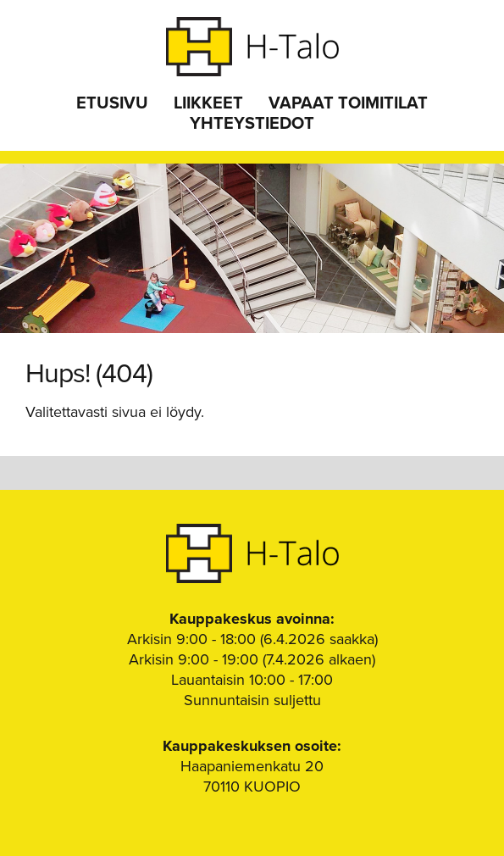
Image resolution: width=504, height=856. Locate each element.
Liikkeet (208, 103)
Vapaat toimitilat (348, 103)
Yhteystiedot (252, 124)
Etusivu (112, 103)
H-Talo (252, 47)
